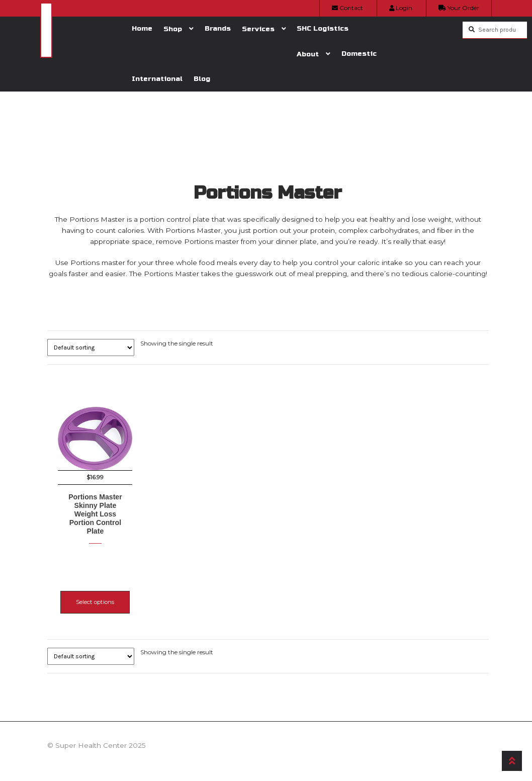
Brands (218, 28)
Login (401, 8)
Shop (173, 29)
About (308, 54)
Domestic (359, 54)
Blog (202, 79)
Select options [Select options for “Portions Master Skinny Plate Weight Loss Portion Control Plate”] (95, 591)
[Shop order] (91, 348)
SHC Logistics (323, 28)
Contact (347, 8)
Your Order (459, 8)
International (157, 79)
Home (142, 28)
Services (258, 29)
